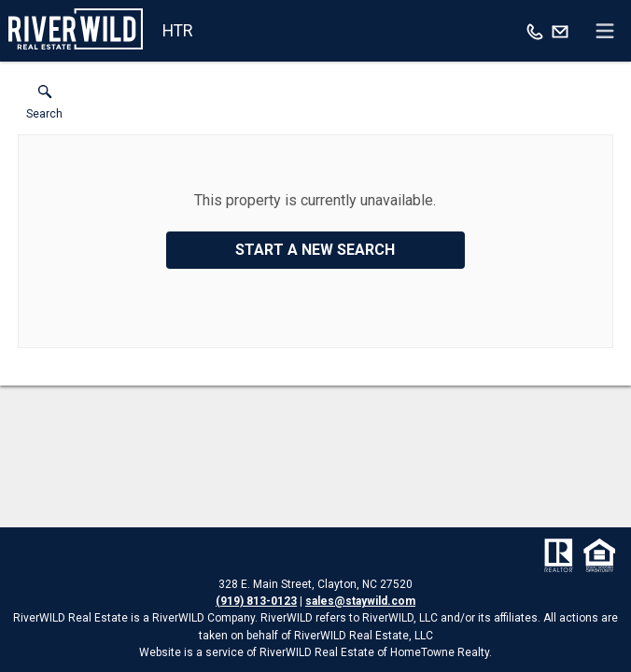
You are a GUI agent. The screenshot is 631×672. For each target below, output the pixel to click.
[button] (44, 106)
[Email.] (560, 31)
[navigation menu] (605, 31)
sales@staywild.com (360, 601)
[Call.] (535, 31)
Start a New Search (315, 250)
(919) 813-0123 (256, 601)
